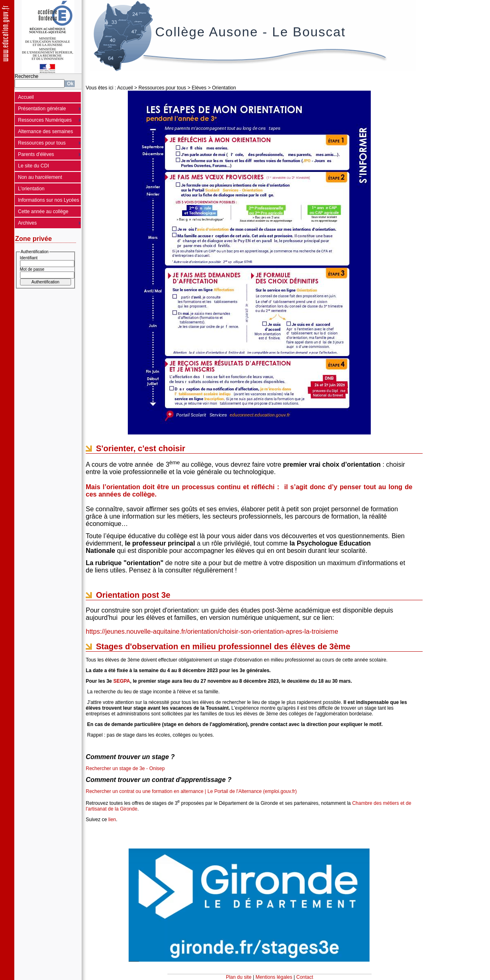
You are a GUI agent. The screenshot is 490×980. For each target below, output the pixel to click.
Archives (27, 223)
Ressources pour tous (42, 143)
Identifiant (29, 258)
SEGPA (121, 681)
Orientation (224, 88)
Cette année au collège (43, 212)
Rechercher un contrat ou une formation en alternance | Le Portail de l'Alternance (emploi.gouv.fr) (191, 791)
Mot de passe (32, 269)
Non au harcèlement (40, 177)
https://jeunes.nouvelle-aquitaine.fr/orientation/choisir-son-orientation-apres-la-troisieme (212, 631)
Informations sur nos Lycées (49, 200)
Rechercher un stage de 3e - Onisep (125, 768)
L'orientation (31, 189)
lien (112, 820)
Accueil (26, 97)
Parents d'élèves (36, 154)
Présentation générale (42, 109)
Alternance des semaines (46, 131)
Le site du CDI (33, 166)
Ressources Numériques (45, 120)
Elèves (199, 88)
